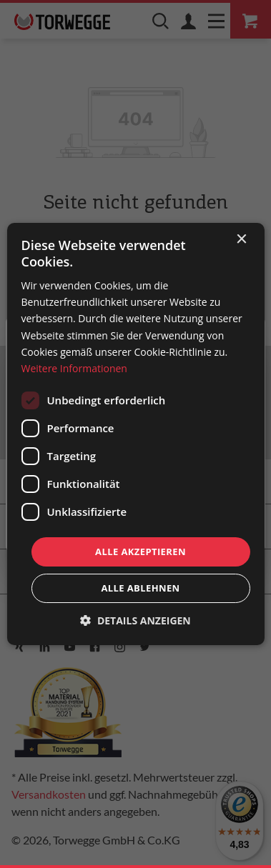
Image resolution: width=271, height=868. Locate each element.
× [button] (241, 240)
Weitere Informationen (74, 368)
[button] (135, 620)
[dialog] (135, 434)
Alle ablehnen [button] (140, 588)
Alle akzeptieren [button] (141, 552)
